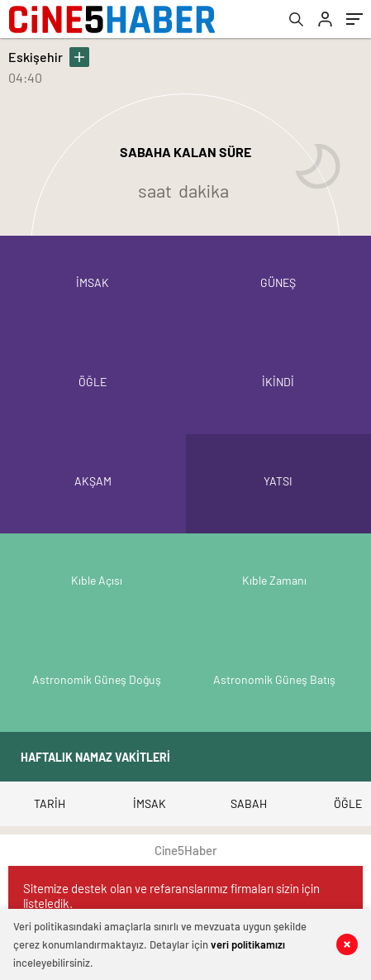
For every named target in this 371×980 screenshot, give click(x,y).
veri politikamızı (248, 944)
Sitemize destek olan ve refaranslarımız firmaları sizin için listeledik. (171, 896)
